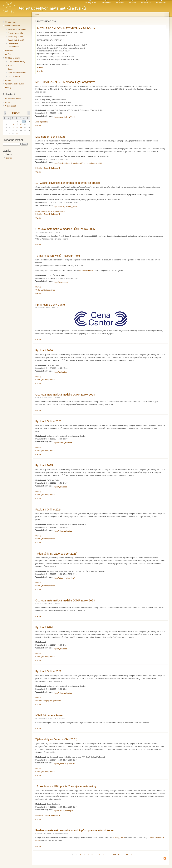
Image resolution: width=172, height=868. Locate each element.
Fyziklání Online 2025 (48, 421)
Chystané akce (11, 22)
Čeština (9, 155)
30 (17, 133)
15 (13, 127)
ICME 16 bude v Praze (49, 715)
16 (17, 127)
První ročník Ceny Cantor (51, 305)
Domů (37, 15)
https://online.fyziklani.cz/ (63, 443)
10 (21, 124)
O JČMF (8, 54)
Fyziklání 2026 (44, 350)
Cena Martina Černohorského (14, 45)
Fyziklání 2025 (44, 465)
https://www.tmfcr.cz (87, 271)
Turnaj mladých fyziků (16, 40)
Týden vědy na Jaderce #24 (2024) (56, 739)
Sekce (10, 69)
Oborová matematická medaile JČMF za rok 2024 (65, 395)
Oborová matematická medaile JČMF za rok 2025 (65, 229)
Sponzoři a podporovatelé (15, 84)
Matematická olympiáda (17, 29)
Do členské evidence (13, 99)
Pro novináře (161, 3)
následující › (117, 854)
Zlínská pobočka (42, 122)
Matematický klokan (15, 37)
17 (21, 127)
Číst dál (40, 71)
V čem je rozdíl (11, 106)
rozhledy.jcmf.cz (119, 837)
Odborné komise (14, 76)
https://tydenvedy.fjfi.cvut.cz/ (64, 578)
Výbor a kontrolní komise (17, 73)
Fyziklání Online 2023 (48, 671)
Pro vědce (132, 3)
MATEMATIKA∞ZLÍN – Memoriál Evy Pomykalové (65, 82)
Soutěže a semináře (13, 26)
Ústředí (40, 67)
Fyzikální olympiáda (15, 33)
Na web (8, 102)
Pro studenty (106, 3)
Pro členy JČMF (90, 3)
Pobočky (11, 65)
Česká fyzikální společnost (45, 290)
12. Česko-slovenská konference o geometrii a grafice (68, 183)
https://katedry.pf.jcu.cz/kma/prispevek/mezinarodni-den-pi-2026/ (78, 163)
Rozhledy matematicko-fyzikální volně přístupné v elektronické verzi (76, 830)
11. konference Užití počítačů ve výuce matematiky (66, 786)
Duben (16, 113)
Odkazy (8, 88)
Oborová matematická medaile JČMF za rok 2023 (65, 600)
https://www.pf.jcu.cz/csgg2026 (65, 206)
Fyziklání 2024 (44, 627)
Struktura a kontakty (13, 58)
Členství (8, 80)
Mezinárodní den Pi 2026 (50, 137)
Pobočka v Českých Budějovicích (48, 168)
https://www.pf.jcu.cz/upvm (64, 811)
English (9, 158)
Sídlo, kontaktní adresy (16, 62)
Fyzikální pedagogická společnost (48, 701)
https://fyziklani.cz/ (60, 372)
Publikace (9, 51)
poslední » (128, 854)
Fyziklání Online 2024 (48, 510)
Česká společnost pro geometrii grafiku (50, 211)
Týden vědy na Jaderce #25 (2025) (56, 554)
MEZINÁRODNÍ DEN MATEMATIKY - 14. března (66, 28)
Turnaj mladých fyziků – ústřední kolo (58, 256)
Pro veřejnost (146, 3)
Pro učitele (120, 3)
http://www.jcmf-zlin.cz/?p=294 (65, 117)
